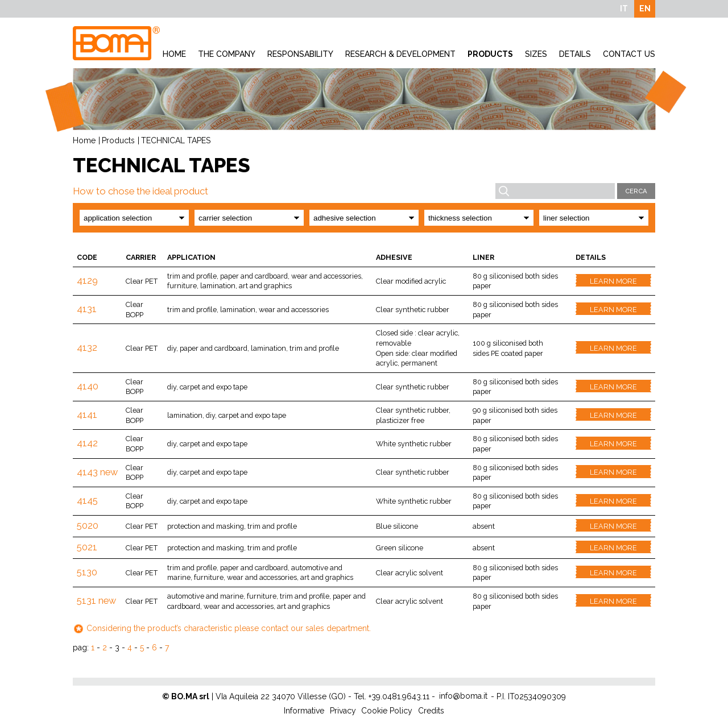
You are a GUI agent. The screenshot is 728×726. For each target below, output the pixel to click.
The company (227, 54)
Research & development (400, 54)
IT (624, 9)
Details (575, 54)
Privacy (343, 711)
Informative (304, 711)
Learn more (613, 281)
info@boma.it (463, 696)
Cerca (636, 191)
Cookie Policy (387, 711)
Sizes (536, 54)
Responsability (300, 54)
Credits (431, 711)
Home (174, 54)
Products (490, 54)
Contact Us (629, 54)
